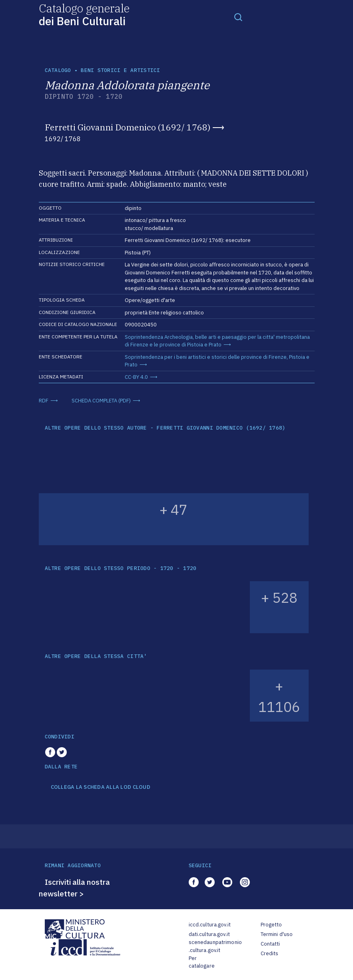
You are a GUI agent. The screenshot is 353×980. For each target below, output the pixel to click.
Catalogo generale (84, 14)
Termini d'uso (277, 934)
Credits (270, 953)
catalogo (58, 70)
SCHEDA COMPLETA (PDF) (101, 401)
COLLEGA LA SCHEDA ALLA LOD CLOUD (101, 787)
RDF (44, 401)
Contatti (270, 944)
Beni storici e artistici (120, 70)
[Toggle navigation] (238, 17)
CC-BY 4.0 (136, 377)
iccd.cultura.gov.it (210, 925)
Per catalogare (202, 962)
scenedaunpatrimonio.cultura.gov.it (215, 946)
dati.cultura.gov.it (209, 934)
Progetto (271, 925)
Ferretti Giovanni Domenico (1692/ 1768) (128, 127)
